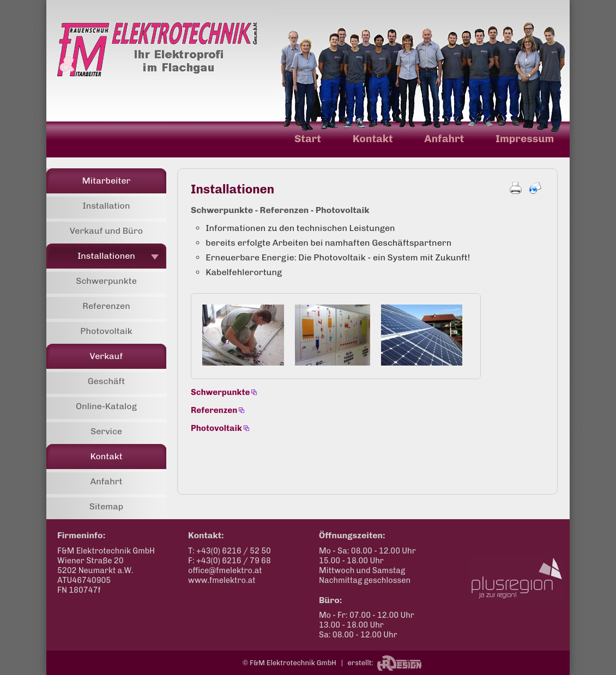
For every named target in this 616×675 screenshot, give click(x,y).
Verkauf (107, 356)
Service (106, 431)
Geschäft (107, 381)
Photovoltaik (106, 331)
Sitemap (107, 506)
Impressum (525, 139)
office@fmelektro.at (225, 570)
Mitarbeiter (107, 181)
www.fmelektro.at (222, 580)
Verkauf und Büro (107, 231)
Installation (106, 206)
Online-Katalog (106, 406)
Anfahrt (444, 139)
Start (308, 139)
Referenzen (106, 306)
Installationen (106, 256)
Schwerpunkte (106, 281)
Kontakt (373, 139)
